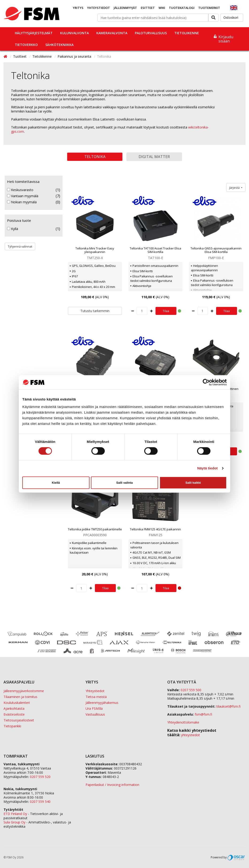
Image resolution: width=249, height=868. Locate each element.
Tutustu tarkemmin (95, 311)
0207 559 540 (40, 802)
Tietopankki (12, 726)
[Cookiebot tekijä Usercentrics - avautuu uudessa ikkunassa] (206, 382)
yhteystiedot (191, 735)
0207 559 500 (191, 690)
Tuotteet (20, 56)
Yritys (78, 8)
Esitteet (148, 8)
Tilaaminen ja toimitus (20, 697)
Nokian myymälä (22, 202)
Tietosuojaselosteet (19, 720)
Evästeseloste (14, 714)
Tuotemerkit (209, 8)
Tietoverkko (26, 45)
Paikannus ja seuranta (75, 56)
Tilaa (166, 311)
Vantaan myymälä (23, 196)
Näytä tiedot (208, 468)
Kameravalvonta (112, 33)
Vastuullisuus (95, 714)
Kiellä (56, 483)
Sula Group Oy (14, 822)
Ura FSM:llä (94, 708)
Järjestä (235, 188)
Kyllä (13, 229)
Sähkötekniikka (59, 45)
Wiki (162, 8)
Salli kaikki (193, 483)
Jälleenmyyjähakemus (102, 703)
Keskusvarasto (20, 190)
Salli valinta (124, 483)
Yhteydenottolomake (183, 722)
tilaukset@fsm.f (228, 706)
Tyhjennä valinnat (20, 246)
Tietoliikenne (187, 33)
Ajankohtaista (14, 708)
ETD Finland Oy (15, 814)
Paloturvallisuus (151, 33)
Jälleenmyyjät (125, 8)
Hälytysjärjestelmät (34, 33)
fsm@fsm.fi (203, 714)
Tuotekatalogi (182, 8)
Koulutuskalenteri (17, 703)
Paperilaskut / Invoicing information (112, 785)
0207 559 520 (40, 777)
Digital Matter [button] (154, 157)
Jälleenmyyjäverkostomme (24, 691)
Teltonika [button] (95, 157)
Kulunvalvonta (74, 33)
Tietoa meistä (96, 697)
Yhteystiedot (99, 8)
